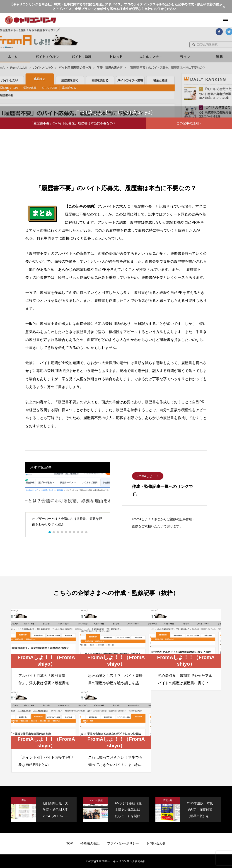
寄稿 (24, 800)
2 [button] (54, 532)
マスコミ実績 (96, 800)
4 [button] (62, 532)
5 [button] (66, 532)
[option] (68, 502)
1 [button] (50, 532)
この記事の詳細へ (189, 123)
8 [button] (78, 532)
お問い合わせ (156, 843)
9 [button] (82, 532)
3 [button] (58, 532)
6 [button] (70, 532)
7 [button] (74, 532)
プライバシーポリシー (123, 843)
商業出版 (168, 800)
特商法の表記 (90, 843)
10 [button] (87, 532)
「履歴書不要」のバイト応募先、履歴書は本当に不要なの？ (73, 123)
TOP (70, 843)
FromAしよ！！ (148, 476)
